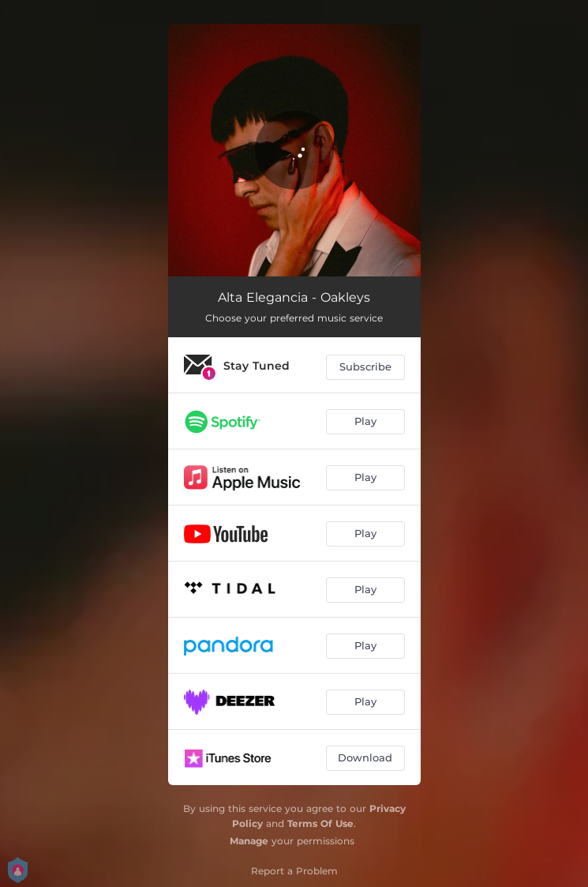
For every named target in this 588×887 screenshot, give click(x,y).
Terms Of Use (320, 823)
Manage (249, 841)
